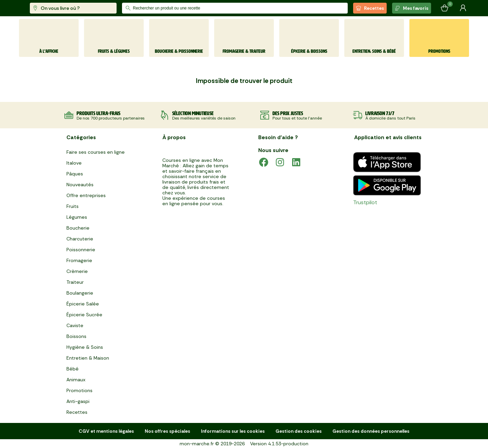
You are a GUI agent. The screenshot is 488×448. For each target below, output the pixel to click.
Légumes (77, 217)
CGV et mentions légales (106, 431)
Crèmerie (77, 271)
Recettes (370, 8)
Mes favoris (412, 8)
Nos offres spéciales (167, 431)
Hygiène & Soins (85, 347)
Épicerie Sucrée (84, 315)
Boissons (76, 336)
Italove (74, 163)
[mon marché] (42, 8)
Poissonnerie (81, 250)
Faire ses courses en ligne (96, 152)
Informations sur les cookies (233, 431)
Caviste (75, 325)
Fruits (73, 206)
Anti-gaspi (78, 401)
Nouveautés (80, 185)
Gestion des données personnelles (371, 431)
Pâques (75, 174)
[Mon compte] (463, 8)
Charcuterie (80, 239)
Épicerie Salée (83, 304)
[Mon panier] (445, 8)
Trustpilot (365, 202)
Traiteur (75, 282)
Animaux (76, 380)
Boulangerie (80, 293)
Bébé (73, 369)
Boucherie (78, 228)
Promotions (79, 390)
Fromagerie (79, 260)
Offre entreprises (86, 195)
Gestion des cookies (299, 431)
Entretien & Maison (88, 358)
